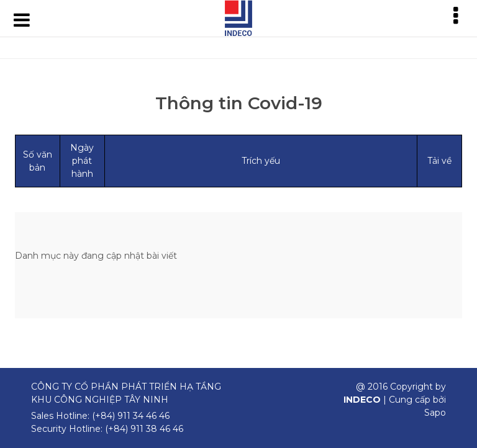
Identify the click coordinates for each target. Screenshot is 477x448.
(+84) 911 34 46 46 (131, 416)
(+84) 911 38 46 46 (144, 429)
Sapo (435, 413)
